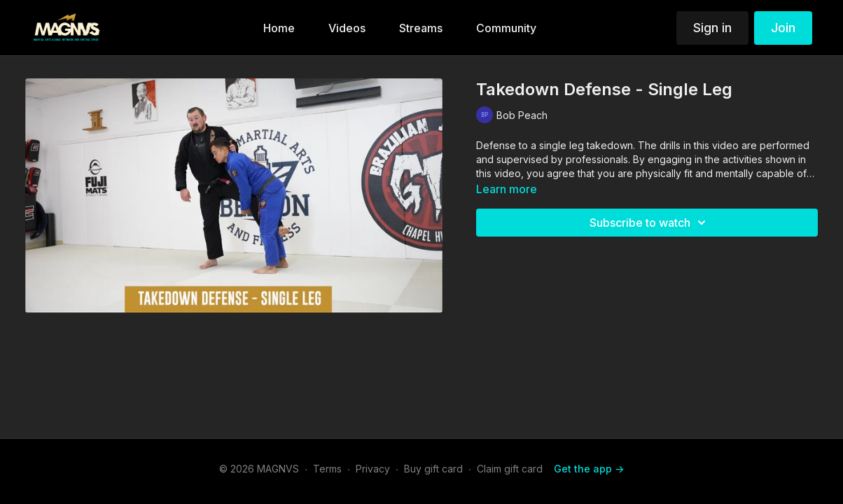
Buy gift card (433, 469)
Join (783, 28)
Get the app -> (589, 469)
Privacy (373, 469)
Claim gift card (510, 469)
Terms (327, 469)
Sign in (712, 28)
